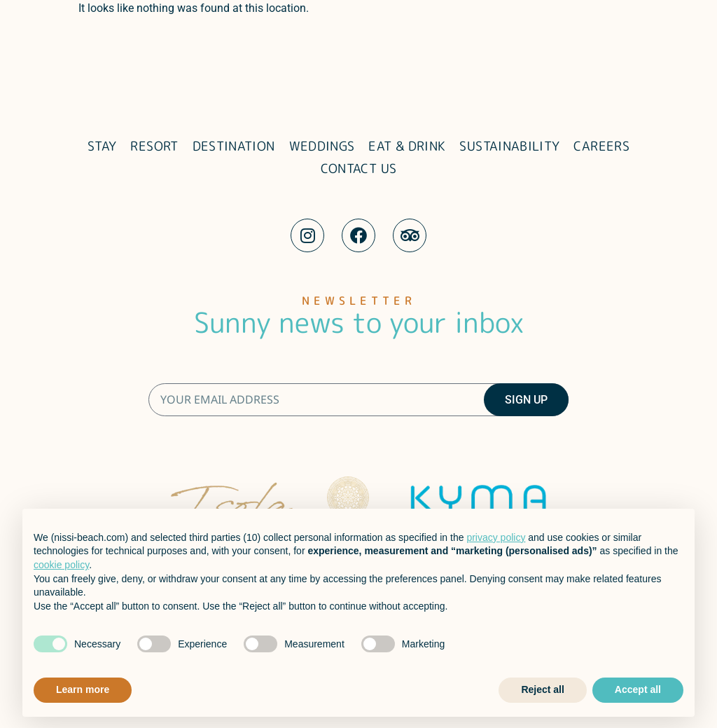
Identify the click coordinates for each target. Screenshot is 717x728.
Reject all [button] (542, 689)
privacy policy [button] (496, 537)
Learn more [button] (83, 689)
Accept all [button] (638, 689)
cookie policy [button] (61, 565)
